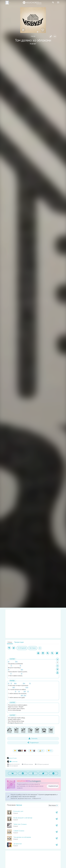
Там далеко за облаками (22, 837)
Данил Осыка (12, 758)
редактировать (51, 795)
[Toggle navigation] (58, 2)
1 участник (14, 762)
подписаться (53, 786)
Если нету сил (18, 811)
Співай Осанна (19, 831)
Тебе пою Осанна (20, 824)
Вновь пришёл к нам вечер (23, 818)
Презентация (19, 642)
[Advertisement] (33, 624)
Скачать (33, 738)
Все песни (53, 806)
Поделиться (33, 743)
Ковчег (33, 44)
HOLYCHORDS (23, 781)
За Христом (18, 844)
